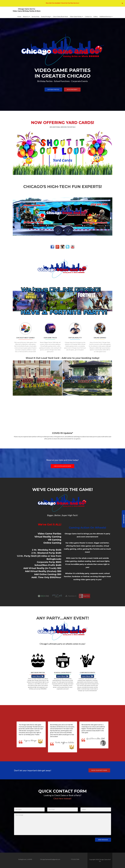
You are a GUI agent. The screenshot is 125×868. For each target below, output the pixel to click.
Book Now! (124, 519)
